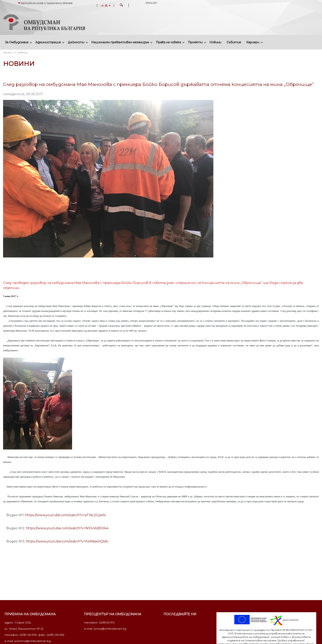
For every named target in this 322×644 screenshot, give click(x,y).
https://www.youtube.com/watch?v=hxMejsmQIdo (67, 541)
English (151, 3)
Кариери (253, 42)
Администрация (48, 42)
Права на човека (168, 42)
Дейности (76, 42)
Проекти (195, 42)
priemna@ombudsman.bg (33, 641)
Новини (215, 42)
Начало (8, 52)
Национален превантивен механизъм (120, 42)
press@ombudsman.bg (110, 629)
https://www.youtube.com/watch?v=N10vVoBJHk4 (67, 528)
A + (108, 6)
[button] (121, 6)
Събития (234, 42)
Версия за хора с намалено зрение (45, 3)
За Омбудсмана (17, 42)
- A (102, 6)
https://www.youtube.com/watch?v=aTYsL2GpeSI (66, 515)
